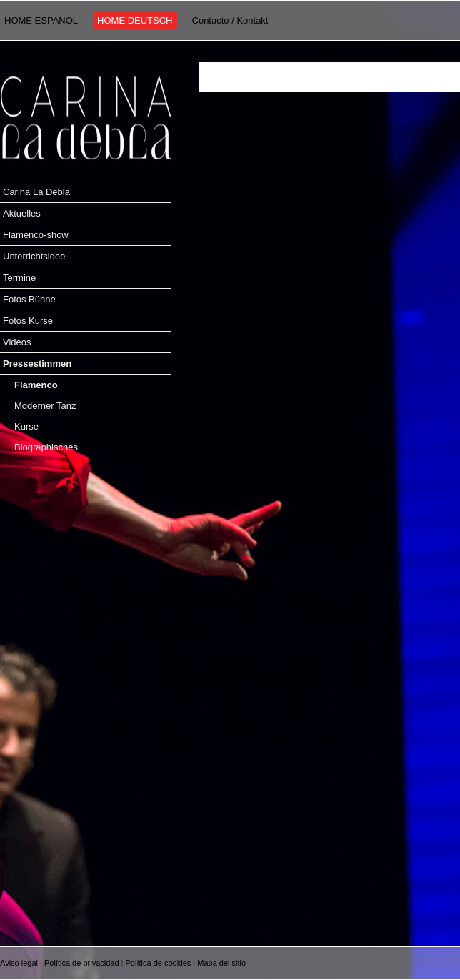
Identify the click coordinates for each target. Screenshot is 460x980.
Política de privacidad (82, 963)
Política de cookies (159, 963)
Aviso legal (19, 963)
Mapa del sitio (221, 963)
